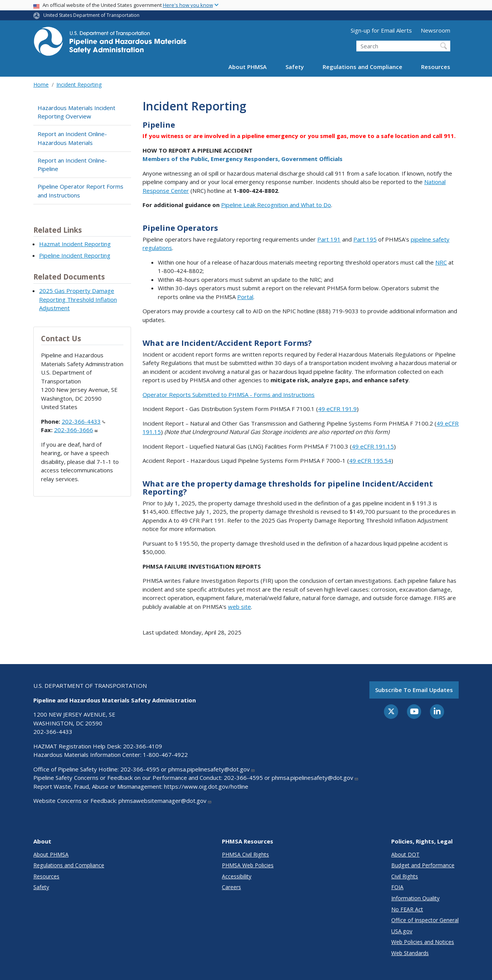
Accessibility (237, 876)
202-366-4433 (84, 421)
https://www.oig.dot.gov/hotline (206, 786)
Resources (436, 67)
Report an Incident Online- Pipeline (72, 165)
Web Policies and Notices (423, 942)
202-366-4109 (143, 746)
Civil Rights (405, 876)
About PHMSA (248, 67)
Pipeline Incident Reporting (75, 255)
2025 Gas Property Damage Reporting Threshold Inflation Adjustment (78, 299)
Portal (245, 297)
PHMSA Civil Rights (245, 854)
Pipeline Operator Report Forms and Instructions (80, 191)
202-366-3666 (76, 430)
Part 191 (329, 239)
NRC (441, 262)
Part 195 (365, 239)
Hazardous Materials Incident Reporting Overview (76, 112)
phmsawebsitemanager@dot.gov (165, 801)
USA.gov (402, 931)
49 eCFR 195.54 (370, 460)
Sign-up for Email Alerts (381, 30)
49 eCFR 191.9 (337, 409)
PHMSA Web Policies (248, 865)
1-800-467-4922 (165, 755)
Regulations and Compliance (362, 67)
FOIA (397, 887)
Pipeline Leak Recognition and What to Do (276, 205)
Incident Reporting (79, 85)
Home (41, 85)
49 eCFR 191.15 (373, 446)
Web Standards (410, 953)
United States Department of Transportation (91, 15)
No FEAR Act (407, 909)
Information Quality (415, 898)
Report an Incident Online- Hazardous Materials (72, 138)
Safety (295, 67)
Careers (231, 887)
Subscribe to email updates (414, 690)
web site (239, 607)
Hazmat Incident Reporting (75, 244)
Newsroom (435, 30)
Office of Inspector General (425, 920)
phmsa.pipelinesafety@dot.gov (212, 769)
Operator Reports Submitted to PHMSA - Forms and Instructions (229, 395)
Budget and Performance (423, 865)
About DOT (405, 854)
